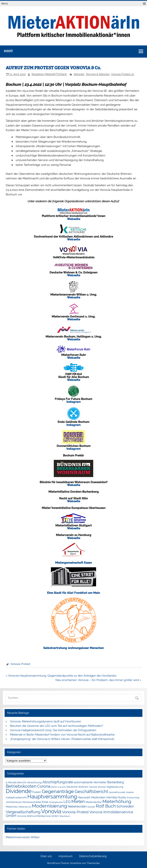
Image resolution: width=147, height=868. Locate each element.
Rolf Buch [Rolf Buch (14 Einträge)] (106, 806)
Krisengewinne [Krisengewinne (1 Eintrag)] (56, 802)
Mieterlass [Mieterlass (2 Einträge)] (12, 807)
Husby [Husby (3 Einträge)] (122, 797)
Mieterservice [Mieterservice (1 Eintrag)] (25, 807)
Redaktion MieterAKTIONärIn (49, 74)
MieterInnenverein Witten (23, 837)
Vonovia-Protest (20, 664)
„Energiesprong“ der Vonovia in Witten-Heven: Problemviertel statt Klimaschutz (62, 739)
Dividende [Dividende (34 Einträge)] (19, 791)
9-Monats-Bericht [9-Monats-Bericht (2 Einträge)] (16, 782)
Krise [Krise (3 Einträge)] (45, 802)
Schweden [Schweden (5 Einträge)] (125, 806)
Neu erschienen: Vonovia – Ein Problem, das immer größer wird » (98, 680)
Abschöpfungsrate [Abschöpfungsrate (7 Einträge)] (58, 782)
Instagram (73, 402)
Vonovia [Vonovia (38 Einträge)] (51, 811)
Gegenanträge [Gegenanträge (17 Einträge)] (58, 791)
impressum (66, 856)
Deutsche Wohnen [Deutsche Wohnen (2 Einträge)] (78, 787)
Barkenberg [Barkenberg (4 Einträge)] (116, 782)
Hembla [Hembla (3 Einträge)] (112, 797)
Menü (5, 4)
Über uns (46, 856)
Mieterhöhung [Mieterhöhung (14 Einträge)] (117, 801)
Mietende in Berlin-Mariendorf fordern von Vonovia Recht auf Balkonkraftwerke (62, 735)
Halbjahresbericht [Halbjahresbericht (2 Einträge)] (16, 797)
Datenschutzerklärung (93, 856)
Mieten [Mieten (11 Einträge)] (78, 801)
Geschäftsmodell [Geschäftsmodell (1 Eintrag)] (117, 792)
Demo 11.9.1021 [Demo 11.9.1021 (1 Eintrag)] (58, 787)
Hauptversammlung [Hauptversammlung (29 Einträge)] (52, 796)
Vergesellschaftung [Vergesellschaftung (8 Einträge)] (23, 812)
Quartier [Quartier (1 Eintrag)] (91, 807)
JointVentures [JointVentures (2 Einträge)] (14, 802)
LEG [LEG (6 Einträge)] (67, 802)
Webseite (74, 219)
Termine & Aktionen (98, 74)
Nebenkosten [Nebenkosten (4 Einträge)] (77, 806)
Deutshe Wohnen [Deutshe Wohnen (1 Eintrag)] (98, 787)
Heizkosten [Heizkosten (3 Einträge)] (98, 797)
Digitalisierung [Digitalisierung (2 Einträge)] (115, 787)
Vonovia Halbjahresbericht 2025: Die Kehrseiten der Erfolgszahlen (53, 730)
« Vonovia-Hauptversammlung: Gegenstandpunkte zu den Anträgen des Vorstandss (61, 676)
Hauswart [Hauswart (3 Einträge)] (84, 797)
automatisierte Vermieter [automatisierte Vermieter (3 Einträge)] (90, 782)
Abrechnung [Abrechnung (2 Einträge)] (34, 782)
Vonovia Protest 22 (122, 74)
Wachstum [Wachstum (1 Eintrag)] (65, 816)
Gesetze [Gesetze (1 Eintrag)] (130, 792)
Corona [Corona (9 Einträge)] (44, 786)
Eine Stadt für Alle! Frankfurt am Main (73, 593)
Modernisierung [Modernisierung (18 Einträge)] (49, 806)
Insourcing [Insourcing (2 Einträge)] (133, 797)
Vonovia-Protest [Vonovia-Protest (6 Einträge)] (75, 812)
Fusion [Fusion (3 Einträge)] (37, 792)
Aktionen (79, 74)
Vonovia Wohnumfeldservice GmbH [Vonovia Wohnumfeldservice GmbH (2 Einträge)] (38, 816)
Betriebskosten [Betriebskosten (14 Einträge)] (21, 786)
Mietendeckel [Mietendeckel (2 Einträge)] (94, 802)
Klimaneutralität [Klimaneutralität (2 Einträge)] (32, 802)
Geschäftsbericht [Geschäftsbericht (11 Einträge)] (91, 791)
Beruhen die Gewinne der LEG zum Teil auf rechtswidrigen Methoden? (57, 726)
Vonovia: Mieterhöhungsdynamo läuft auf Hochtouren (46, 721)
